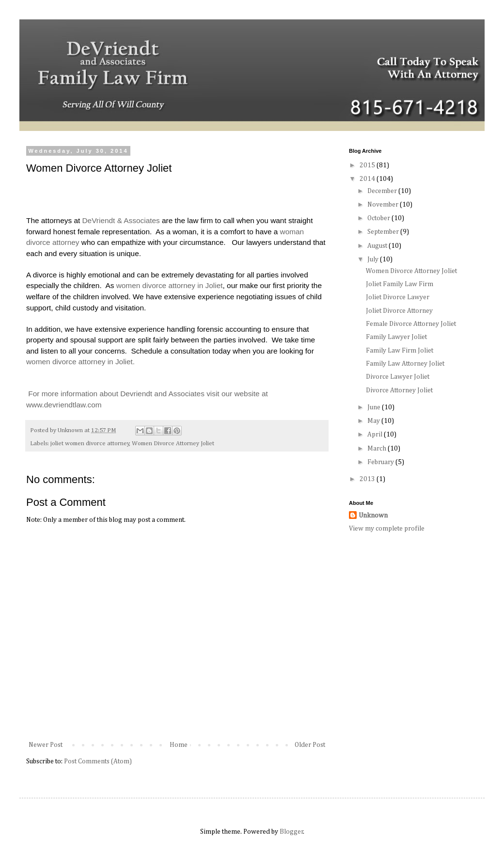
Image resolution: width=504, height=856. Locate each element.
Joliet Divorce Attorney (399, 311)
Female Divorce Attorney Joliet (411, 324)
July (374, 259)
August (378, 246)
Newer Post (46, 745)
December (383, 191)
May (374, 421)
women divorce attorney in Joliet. (80, 362)
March (378, 449)
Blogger (291, 832)
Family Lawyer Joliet (396, 337)
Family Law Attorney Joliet (405, 364)
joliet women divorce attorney (90, 444)
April (376, 435)
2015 (368, 165)
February (381, 462)
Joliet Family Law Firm (400, 284)
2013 (368, 479)
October (379, 218)
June (375, 407)
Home (179, 745)
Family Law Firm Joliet (400, 351)
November (384, 205)
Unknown (373, 516)
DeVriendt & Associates (121, 220)
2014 (368, 179)
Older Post (310, 745)
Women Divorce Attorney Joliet (173, 444)
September (384, 232)
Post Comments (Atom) (98, 761)
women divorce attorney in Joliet (170, 285)
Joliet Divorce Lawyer (398, 297)
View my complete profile (387, 529)
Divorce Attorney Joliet (399, 390)
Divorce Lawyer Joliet (398, 377)
